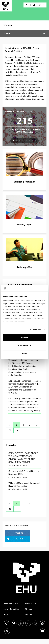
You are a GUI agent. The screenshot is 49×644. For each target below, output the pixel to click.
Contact (29, 615)
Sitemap (29, 609)
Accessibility (30, 604)
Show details (35, 329)
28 (11, 510)
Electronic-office (11, 604)
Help (6, 615)
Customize (25, 345)
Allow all (25, 337)
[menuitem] (42, 5)
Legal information (11, 609)
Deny (25, 354)
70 (11, 431)
